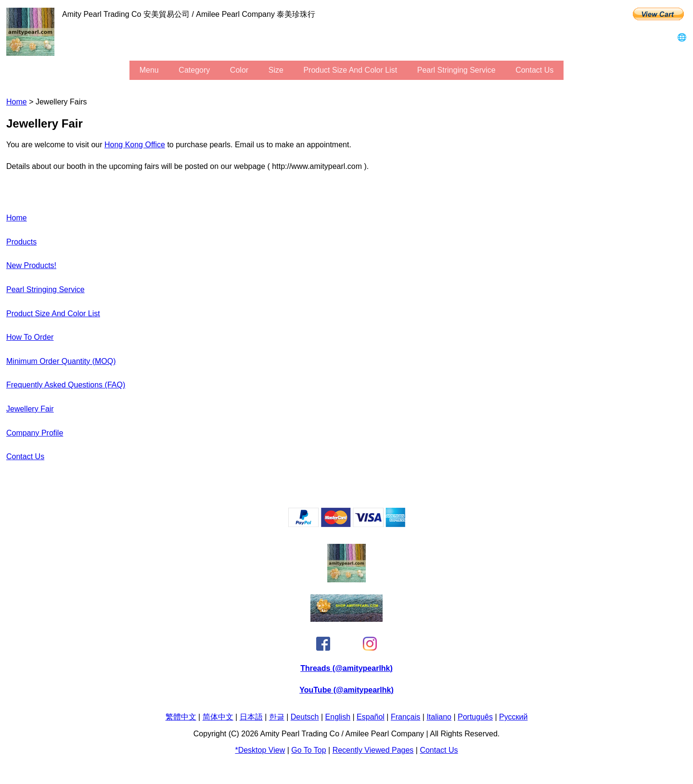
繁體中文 (181, 717)
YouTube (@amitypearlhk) (346, 690)
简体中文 (218, 717)
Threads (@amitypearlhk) (346, 668)
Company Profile (35, 433)
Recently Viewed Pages (373, 750)
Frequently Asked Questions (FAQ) (66, 385)
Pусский (513, 717)
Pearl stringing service (456, 70)
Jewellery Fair (30, 409)
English (338, 717)
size (276, 70)
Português (475, 717)
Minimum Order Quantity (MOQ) (61, 361)
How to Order (30, 337)
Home (17, 102)
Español (371, 717)
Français (405, 717)
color (239, 70)
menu (149, 70)
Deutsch (305, 717)
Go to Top (308, 750)
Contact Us (534, 70)
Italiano (439, 717)
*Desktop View (260, 750)
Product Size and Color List (350, 70)
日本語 (251, 717)
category (194, 70)
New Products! (31, 265)
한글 (277, 717)
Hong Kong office (135, 145)
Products (21, 242)
